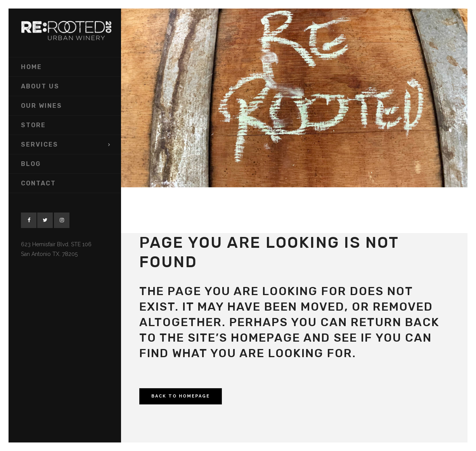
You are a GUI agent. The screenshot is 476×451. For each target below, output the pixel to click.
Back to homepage (181, 396)
